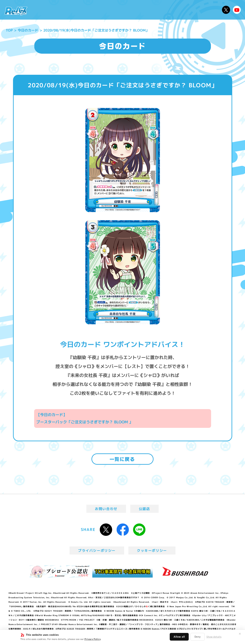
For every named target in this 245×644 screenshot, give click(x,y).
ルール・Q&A (178, 10)
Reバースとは (66, 10)
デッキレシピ (207, 10)
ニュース (42, 10)
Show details (214, 637)
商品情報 (126, 10)
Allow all (179, 637)
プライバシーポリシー (97, 551)
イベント (107, 10)
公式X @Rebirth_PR (226, 10)
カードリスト (150, 10)
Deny (198, 637)
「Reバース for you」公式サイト (16, 11)
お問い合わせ (106, 509)
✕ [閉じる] (240, 634)
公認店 (144, 509)
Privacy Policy (92, 639)
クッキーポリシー (152, 551)
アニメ (90, 10)
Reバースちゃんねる (237, 10)
